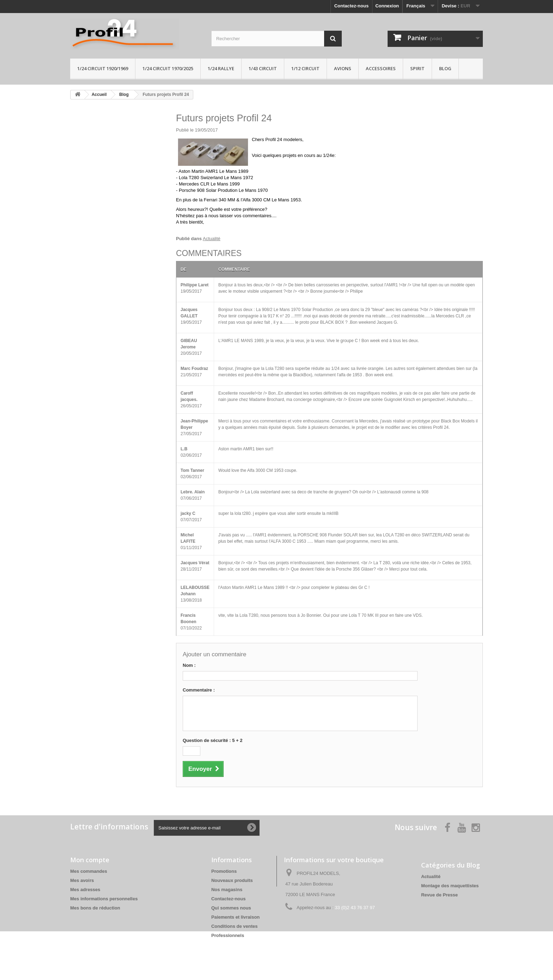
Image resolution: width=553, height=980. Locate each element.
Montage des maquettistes (450, 886)
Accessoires (381, 68)
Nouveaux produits (232, 880)
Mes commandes (89, 871)
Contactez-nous (352, 6)
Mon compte (90, 860)
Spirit (417, 68)
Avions (343, 68)
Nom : (189, 665)
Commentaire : (199, 690)
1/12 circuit (305, 68)
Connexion (387, 6)
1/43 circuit (263, 68)
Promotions (224, 871)
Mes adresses (85, 890)
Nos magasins (227, 890)
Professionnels (228, 935)
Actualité (212, 239)
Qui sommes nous (231, 908)
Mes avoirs (82, 880)
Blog (445, 68)
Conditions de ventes (234, 926)
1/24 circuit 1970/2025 (168, 68)
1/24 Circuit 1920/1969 (103, 68)
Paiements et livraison (235, 917)
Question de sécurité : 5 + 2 (212, 740)
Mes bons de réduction (95, 908)
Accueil (99, 95)
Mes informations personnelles (104, 899)
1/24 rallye (221, 68)
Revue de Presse (439, 895)
